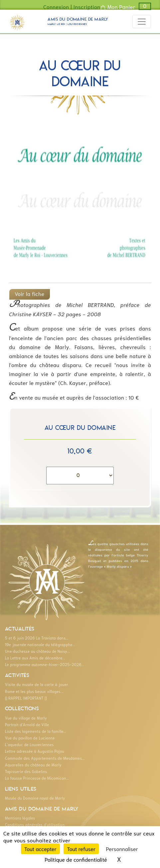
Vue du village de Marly (26, 718)
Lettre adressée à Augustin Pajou (35, 751)
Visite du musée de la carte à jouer (37, 684)
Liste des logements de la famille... (36, 731)
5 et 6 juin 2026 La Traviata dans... (37, 638)
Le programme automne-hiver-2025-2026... (45, 664)
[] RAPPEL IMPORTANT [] (26, 698)
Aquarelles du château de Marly (33, 765)
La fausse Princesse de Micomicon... (37, 778)
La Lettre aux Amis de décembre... (35, 658)
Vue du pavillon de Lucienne (30, 738)
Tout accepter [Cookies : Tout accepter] (40, 849)
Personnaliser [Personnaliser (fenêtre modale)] (122, 849)
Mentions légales (20, 818)
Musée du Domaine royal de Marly (35, 798)
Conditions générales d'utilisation (35, 824)
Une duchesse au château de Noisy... (37, 651)
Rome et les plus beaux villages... (34, 691)
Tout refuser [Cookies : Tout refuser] (81, 849)
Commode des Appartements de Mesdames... (45, 758)
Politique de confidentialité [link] (76, 859)
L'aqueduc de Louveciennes (29, 744)
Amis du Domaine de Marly (78, 22)
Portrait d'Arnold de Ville (27, 724)
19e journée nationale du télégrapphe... (40, 644)
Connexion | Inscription (72, 6)
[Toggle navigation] (142, 22)
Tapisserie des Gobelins (26, 771)
